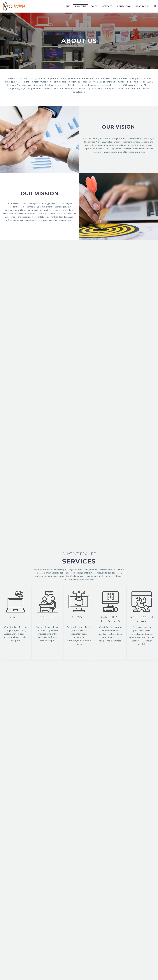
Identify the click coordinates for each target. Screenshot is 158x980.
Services (107, 6)
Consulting (124, 6)
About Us (80, 6)
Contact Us (142, 6)
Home (67, 6)
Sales (94, 6)
